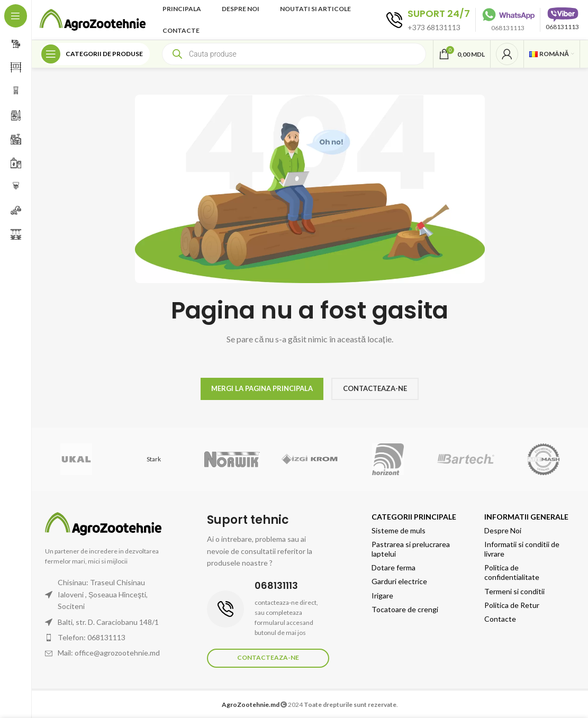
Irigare (382, 596)
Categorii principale (414, 517)
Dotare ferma (393, 567)
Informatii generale (526, 517)
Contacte (500, 619)
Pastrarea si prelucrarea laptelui (411, 549)
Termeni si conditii (514, 591)
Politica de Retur (512, 605)
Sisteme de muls (399, 530)
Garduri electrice (399, 581)
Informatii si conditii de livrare (522, 549)
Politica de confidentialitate (512, 572)
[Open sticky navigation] (95, 54)
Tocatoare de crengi (405, 609)
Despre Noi (503, 530)
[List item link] (108, 638)
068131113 (562, 27)
